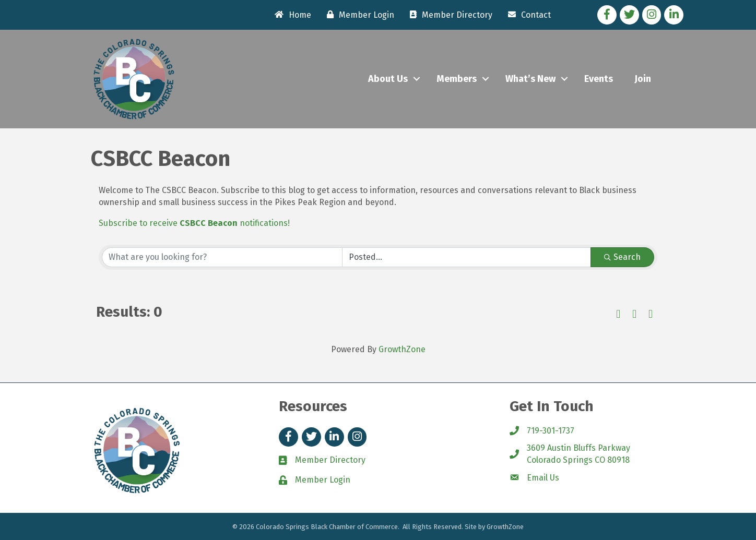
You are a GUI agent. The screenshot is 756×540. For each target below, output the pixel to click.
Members (457, 79)
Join (643, 79)
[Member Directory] (448, 15)
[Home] (290, 15)
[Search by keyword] (222, 257)
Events (599, 79)
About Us (388, 79)
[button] (618, 315)
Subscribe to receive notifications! (194, 223)
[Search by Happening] (466, 257)
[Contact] (527, 15)
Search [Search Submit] (622, 257)
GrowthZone (402, 349)
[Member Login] (358, 15)
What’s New (530, 79)
